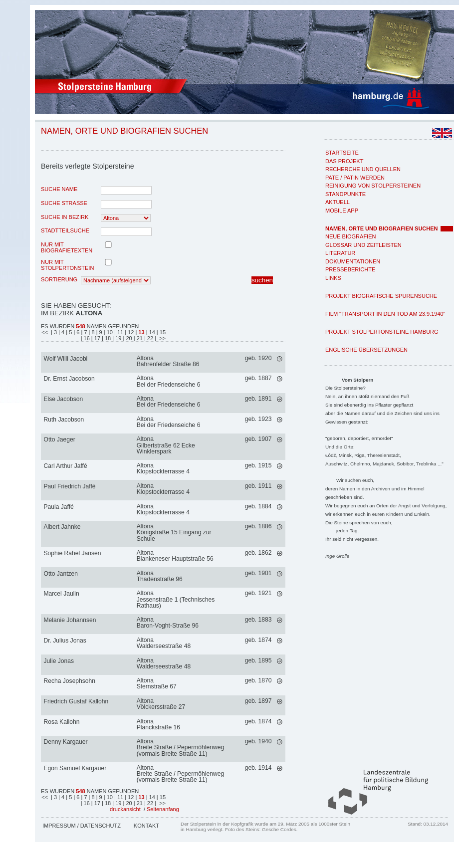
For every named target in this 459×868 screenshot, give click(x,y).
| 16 (86, 338)
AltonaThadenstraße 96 (160, 576)
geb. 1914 (258, 768)
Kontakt (146, 826)
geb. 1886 (258, 526)
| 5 (70, 332)
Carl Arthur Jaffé (66, 466)
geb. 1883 (258, 620)
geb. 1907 (258, 439)
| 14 (151, 332)
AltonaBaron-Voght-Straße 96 (168, 623)
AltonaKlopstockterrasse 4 (163, 468)
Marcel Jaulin (62, 594)
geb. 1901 (258, 573)
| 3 (54, 332)
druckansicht (125, 809)
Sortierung (59, 279)
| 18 (107, 338)
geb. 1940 (258, 741)
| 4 (62, 332)
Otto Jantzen (61, 574)
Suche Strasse (64, 203)
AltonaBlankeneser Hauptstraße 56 (175, 556)
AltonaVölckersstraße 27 (161, 704)
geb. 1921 (258, 593)
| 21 (139, 338)
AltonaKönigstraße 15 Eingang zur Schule (174, 532)
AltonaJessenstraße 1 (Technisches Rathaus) (176, 599)
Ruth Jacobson (64, 420)
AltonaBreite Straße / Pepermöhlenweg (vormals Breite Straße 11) (180, 747)
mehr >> (280, 359)
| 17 (97, 338)
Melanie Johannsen (70, 620)
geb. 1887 (258, 378)
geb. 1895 (258, 660)
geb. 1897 (258, 701)
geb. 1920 (258, 358)
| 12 (130, 332)
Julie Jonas (59, 661)
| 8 (93, 332)
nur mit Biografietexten (67, 247)
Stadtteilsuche (65, 230)
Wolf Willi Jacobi (66, 359)
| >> (160, 338)
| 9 (100, 332)
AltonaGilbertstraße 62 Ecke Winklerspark (166, 445)
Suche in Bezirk (65, 217)
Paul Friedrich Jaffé (70, 486)
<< (45, 332)
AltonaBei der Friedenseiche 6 (169, 381)
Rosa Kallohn (62, 722)
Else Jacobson (64, 399)
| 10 (109, 332)
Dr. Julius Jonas (65, 641)
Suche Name (59, 189)
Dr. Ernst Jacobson (69, 379)
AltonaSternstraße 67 (157, 683)
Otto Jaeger (60, 439)
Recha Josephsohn (70, 681)
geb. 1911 (258, 486)
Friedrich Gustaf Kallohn (76, 701)
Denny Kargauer (66, 742)
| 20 (128, 338)
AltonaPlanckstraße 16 (158, 724)
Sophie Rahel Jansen (73, 553)
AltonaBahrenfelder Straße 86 (168, 361)
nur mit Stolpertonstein (67, 265)
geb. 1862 (258, 553)
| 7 (85, 332)
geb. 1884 (258, 506)
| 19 (117, 338)
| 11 (119, 332)
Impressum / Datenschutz (82, 826)
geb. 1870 (258, 680)
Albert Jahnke (62, 527)
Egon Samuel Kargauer (75, 768)
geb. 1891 (258, 399)
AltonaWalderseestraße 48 (164, 643)
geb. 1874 (258, 640)
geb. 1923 (258, 419)
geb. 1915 (258, 465)
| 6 (77, 332)
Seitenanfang (163, 809)
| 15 (161, 332)
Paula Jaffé (59, 507)
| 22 (149, 338)
